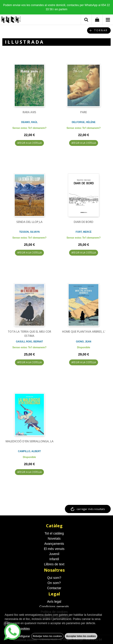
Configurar (23, 636)
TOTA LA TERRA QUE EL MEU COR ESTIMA (29, 334)
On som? (54, 583)
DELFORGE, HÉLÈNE (84, 122)
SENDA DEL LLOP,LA (29, 222)
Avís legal (54, 602)
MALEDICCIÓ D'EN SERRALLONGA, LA (30, 441)
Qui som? (54, 578)
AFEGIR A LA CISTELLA (29, 143)
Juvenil (54, 554)
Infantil (54, 559)
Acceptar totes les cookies (81, 636)
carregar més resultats (91, 509)
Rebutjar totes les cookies (47, 636)
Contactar (54, 588)
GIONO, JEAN (84, 342)
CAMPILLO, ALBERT (29, 451)
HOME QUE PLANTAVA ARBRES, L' (84, 332)
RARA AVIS (29, 112)
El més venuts (54, 549)
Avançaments (54, 544)
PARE (84, 112)
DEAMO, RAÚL (30, 122)
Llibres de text (54, 564)
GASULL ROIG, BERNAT (29, 342)
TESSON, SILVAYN (29, 232)
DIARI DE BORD (84, 222)
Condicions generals (54, 607)
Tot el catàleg (54, 533)
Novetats (54, 538)
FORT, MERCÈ (84, 232)
